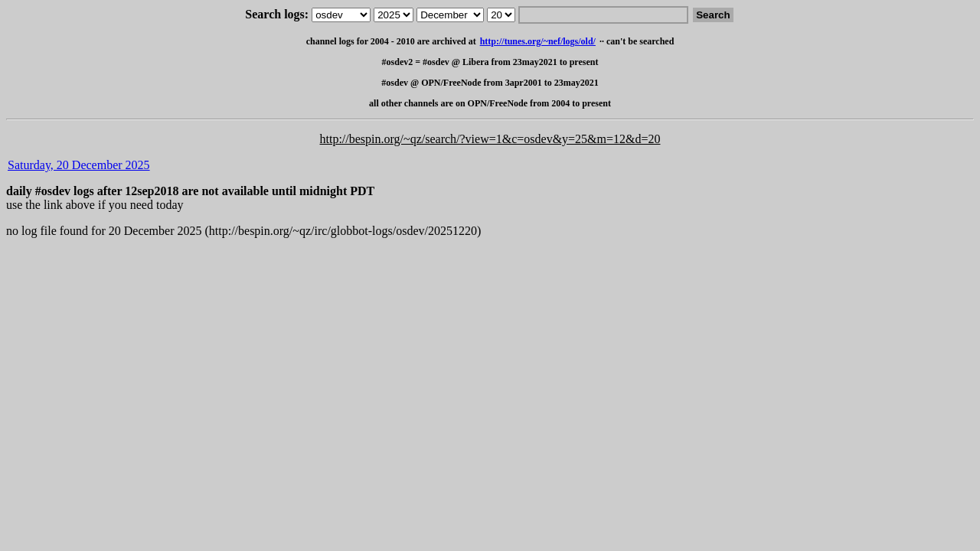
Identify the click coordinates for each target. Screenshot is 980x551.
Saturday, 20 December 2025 (79, 165)
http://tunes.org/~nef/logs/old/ (538, 41)
